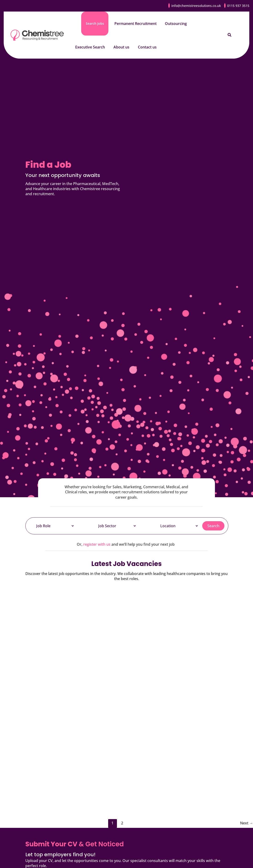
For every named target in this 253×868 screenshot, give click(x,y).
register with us (97, 544)
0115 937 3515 (238, 6)
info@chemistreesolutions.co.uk (196, 6)
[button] (230, 35)
